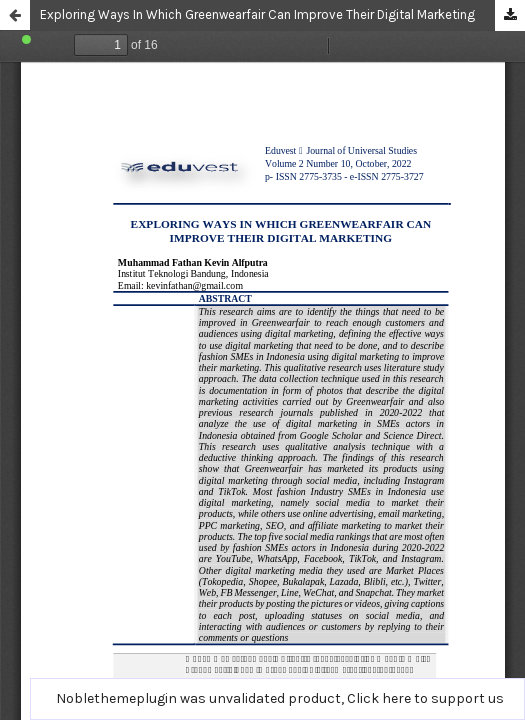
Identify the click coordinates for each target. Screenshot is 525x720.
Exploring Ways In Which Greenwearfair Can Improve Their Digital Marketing (257, 14)
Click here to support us (425, 698)
